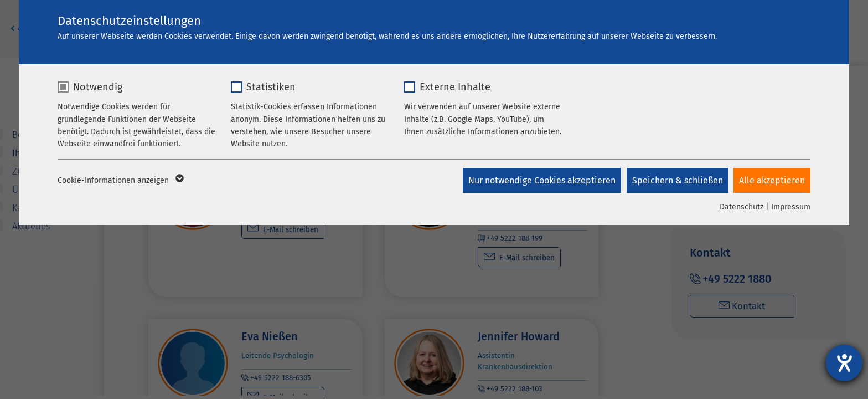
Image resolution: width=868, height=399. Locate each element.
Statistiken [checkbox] (271, 87)
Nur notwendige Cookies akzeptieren (541, 180)
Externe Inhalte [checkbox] (455, 87)
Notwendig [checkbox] (98, 87)
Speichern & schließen (677, 180)
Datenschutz (742, 207)
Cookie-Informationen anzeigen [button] (120, 181)
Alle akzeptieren (772, 180)
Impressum (791, 207)
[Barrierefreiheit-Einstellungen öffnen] (844, 363)
